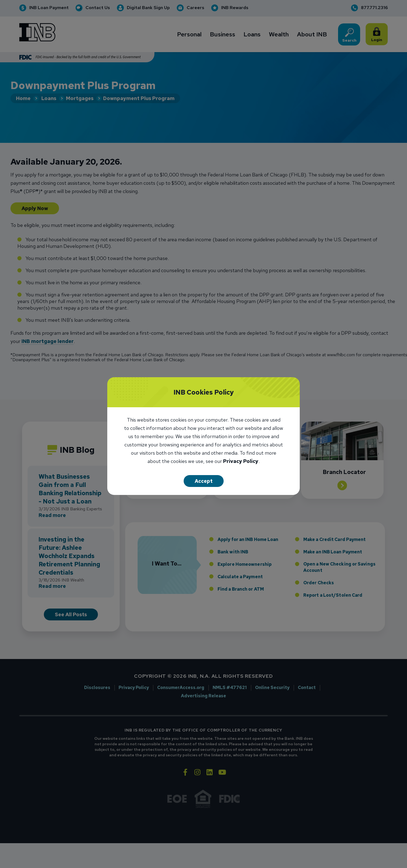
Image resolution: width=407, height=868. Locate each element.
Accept (204, 481)
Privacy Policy (241, 462)
